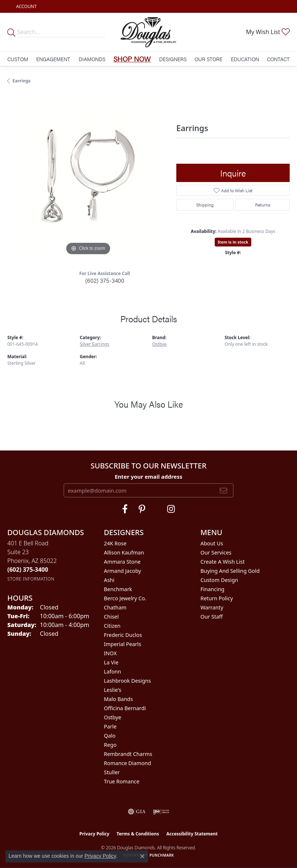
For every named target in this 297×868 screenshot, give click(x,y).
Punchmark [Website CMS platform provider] (162, 855)
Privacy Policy (94, 834)
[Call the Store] (28, 570)
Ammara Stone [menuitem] (122, 562)
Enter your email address (149, 476)
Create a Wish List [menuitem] (223, 562)
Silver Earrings (95, 344)
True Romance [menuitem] (122, 781)
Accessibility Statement (192, 834)
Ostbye (159, 344)
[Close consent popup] (142, 856)
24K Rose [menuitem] (115, 543)
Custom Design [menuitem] (219, 580)
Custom (18, 59)
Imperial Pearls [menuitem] (123, 644)
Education (245, 59)
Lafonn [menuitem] (112, 672)
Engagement (53, 59)
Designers (173, 59)
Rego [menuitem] (110, 745)
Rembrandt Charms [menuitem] (128, 754)
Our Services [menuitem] (216, 552)
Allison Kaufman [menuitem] (124, 552)
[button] (26, 6)
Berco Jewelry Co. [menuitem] (125, 598)
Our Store (208, 59)
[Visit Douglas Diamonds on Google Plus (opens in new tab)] (171, 509)
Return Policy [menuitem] (217, 598)
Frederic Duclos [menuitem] (123, 635)
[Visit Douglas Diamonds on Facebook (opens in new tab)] (125, 509)
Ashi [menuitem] (109, 580)
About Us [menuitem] (212, 543)
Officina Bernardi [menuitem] (125, 708)
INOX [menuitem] (110, 653)
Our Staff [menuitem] (212, 617)
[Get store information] (31, 579)
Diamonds (92, 59)
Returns (262, 205)
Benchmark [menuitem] (118, 589)
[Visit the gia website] (137, 812)
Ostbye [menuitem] (112, 717)
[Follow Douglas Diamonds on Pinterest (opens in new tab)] (142, 509)
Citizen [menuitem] (112, 626)
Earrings (22, 81)
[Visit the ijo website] (161, 812)
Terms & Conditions (138, 834)
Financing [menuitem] (212, 589)
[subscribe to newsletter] (223, 490)
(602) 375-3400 (105, 280)
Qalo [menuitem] (110, 736)
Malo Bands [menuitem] (118, 699)
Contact (278, 59)
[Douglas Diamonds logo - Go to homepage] (149, 32)
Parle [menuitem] (110, 726)
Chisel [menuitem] (111, 617)
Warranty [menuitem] (212, 607)
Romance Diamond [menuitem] (127, 763)
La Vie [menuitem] (111, 662)
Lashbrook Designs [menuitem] (127, 681)
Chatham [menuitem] (115, 607)
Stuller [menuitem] (112, 772)
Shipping (205, 205)
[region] (88, 176)
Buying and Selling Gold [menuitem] (230, 571)
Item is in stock (233, 242)
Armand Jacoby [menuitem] (123, 571)
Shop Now (132, 59)
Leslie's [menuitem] (113, 690)
